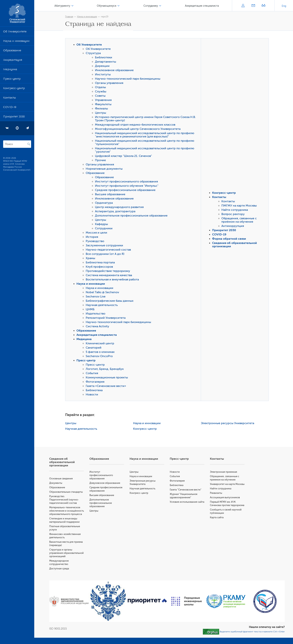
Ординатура (105, 203)
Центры (101, 113)
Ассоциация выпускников (225, 501)
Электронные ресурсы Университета (228, 424)
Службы (102, 92)
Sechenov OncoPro (100, 357)
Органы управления (110, 83)
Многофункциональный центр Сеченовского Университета (139, 129)
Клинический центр (101, 344)
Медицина (10, 70)
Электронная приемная (224, 472)
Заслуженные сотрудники (105, 246)
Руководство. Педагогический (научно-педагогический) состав (66, 500)
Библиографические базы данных (110, 301)
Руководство (96, 242)
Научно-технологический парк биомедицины (129, 79)
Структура (94, 54)
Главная (70, 17)
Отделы (101, 88)
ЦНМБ (91, 310)
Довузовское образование (106, 483)
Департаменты (106, 62)
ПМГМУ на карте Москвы (240, 206)
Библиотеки (104, 58)
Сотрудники (105, 229)
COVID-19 (10, 108)
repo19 (106, 17)
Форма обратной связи (230, 239)
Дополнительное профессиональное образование (132, 216)
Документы (57, 483)
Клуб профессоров (100, 267)
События (93, 374)
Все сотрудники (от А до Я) (106, 254)
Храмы (91, 259)
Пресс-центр (12, 79)
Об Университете (15, 32)
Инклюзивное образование (115, 71)
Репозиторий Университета (107, 318)
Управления (104, 100)
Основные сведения (63, 479)
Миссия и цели (97, 233)
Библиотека (95, 391)
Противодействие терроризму (109, 271)
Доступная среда (61, 576)
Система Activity (98, 327)
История (93, 237)
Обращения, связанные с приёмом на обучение (240, 220)
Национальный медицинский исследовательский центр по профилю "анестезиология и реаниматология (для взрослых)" (145, 135)
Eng (284, 6)
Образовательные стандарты (68, 492)
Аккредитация (13, 61)
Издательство (96, 314)
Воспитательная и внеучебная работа (113, 280)
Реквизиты (217, 497)
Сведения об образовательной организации (64, 462)
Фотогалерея (96, 382)
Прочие (101, 161)
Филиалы (102, 109)
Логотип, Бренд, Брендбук (106, 369)
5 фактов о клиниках (101, 352)
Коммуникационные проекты (108, 378)
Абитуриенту (64, 6)
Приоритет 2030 (14, 117)
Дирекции (103, 66)
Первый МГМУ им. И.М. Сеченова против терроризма (223, 509)
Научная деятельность (103, 305)
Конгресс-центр (14, 89)
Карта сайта (217, 524)
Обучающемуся (108, 6)
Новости (93, 395)
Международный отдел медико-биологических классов (136, 125)
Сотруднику (151, 6)
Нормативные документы (105, 169)
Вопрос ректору (234, 214)
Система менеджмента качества (110, 276)
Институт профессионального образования (127, 182)
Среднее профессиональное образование (126, 190)
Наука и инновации (16, 42)
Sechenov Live (97, 297)
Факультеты (104, 105)
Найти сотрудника (236, 210)
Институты (104, 75)
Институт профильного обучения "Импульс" (128, 186)
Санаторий (94, 348)
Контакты (9, 98)
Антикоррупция (234, 226)
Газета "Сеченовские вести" (186, 490)
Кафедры (102, 224)
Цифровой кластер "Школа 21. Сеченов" (124, 156)
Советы (101, 96)
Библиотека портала (101, 263)
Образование (12, 51)
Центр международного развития (120, 207)
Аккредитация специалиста (202, 6)
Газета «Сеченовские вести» (107, 386)
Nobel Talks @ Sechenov (103, 293)
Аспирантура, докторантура (116, 212)
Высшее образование (111, 195)
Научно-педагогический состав (109, 250)
